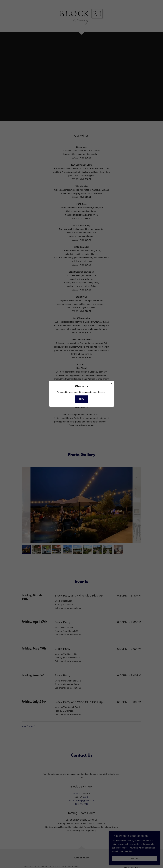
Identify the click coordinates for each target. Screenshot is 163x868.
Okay (81, 399)
